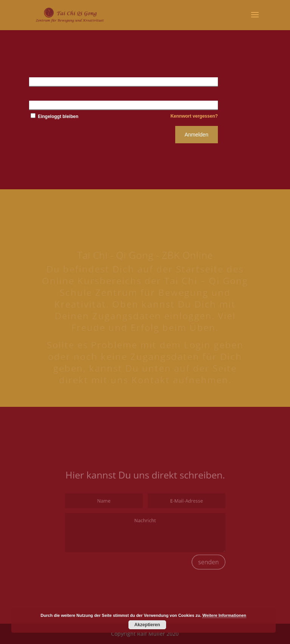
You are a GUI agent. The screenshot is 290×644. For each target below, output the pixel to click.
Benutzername (47, 81)
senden (201, 556)
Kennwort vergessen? (194, 116)
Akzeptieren (147, 625)
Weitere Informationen (224, 615)
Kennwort (41, 105)
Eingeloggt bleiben (54, 117)
